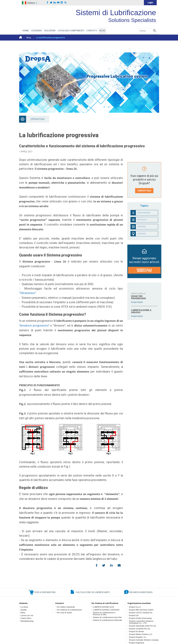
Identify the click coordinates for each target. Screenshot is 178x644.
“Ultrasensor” (28, 293)
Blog (29, 37)
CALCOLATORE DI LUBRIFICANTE (93, 592)
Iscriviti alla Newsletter (144, 270)
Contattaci (144, 191)
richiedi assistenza (141, 592)
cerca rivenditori (45, 592)
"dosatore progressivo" (34, 325)
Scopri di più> (137, 302)
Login (150, 3)
